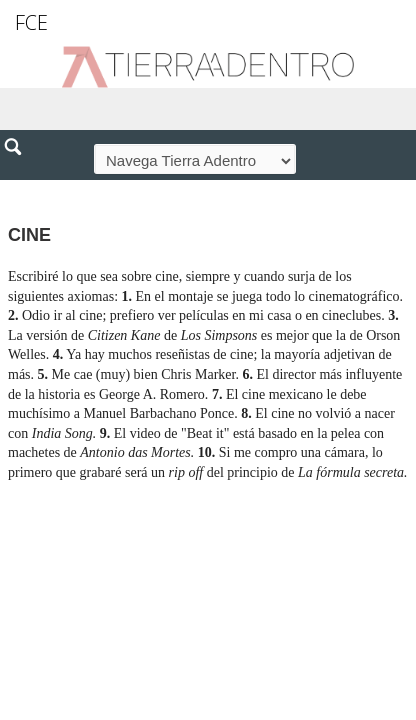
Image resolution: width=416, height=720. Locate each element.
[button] (20, 190)
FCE (31, 22)
